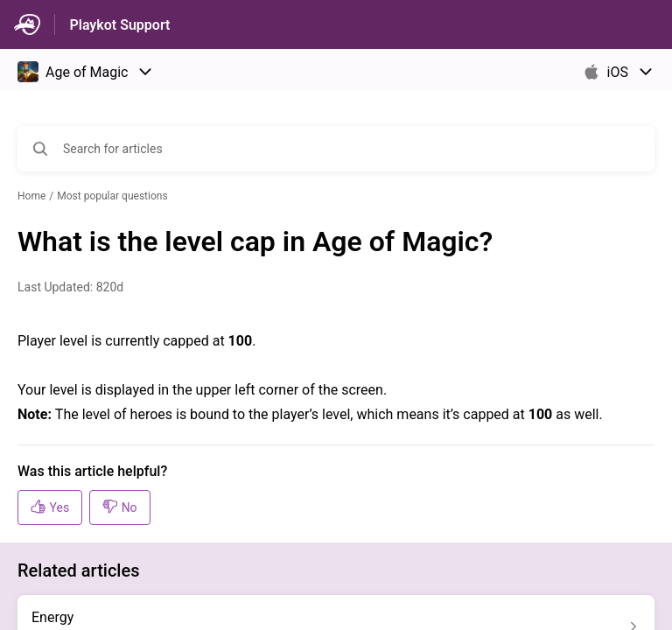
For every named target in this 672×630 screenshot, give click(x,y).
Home (31, 196)
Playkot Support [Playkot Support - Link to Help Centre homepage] (119, 25)
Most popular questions (112, 196)
